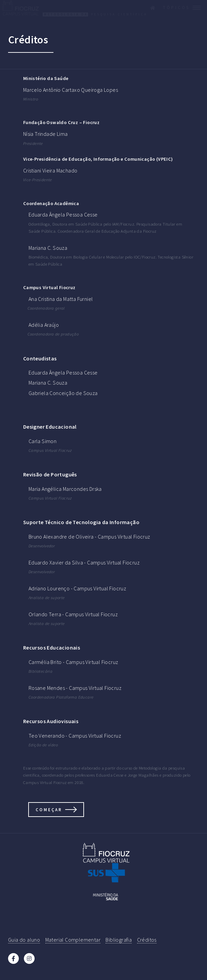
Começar (49, 810)
